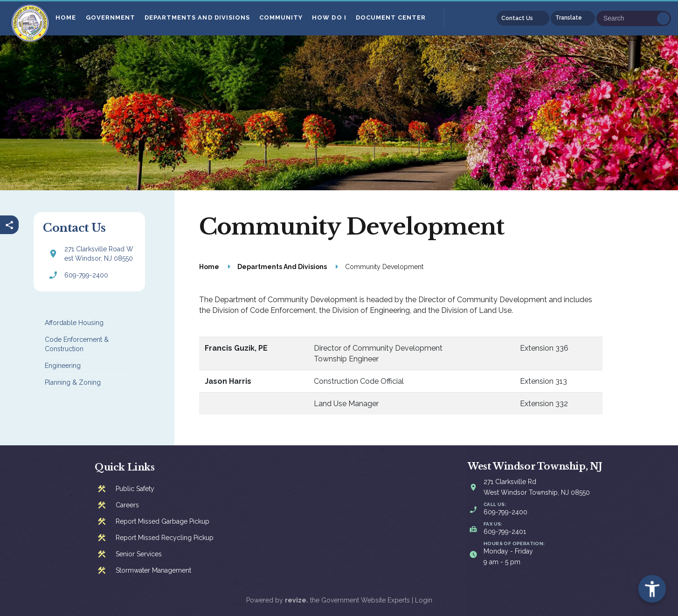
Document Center (391, 17)
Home (66, 17)
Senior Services (139, 554)
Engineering (63, 366)
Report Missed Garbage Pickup (163, 521)
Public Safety (135, 489)
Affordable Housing (74, 323)
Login (424, 600)
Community (281, 17)
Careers (127, 505)
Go (663, 18)
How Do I (329, 17)
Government (111, 17)
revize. (297, 600)
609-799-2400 (86, 275)
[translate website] (573, 18)
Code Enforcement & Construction (77, 344)
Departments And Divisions (198, 17)
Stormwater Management (153, 570)
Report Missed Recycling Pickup (165, 538)
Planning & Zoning (73, 382)
